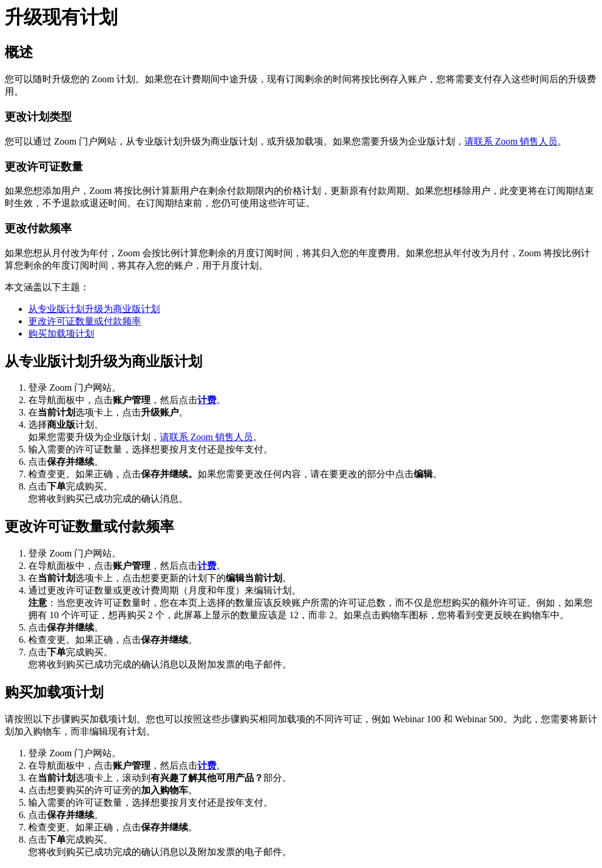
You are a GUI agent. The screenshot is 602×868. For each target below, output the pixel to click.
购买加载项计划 (61, 334)
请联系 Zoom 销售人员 (511, 141)
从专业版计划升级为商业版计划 (94, 309)
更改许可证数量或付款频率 (85, 321)
